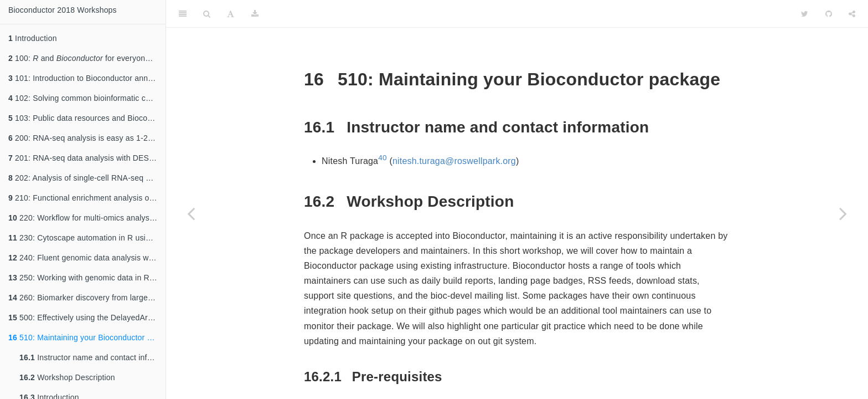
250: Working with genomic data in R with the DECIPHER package (87, 278)
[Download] (255, 14)
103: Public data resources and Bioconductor (87, 118)
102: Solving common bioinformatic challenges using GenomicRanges (87, 98)
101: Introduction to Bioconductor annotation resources (87, 78)
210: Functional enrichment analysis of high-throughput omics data (87, 198)
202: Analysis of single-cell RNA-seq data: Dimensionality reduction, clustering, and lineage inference (87, 178)
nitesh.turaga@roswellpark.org (454, 161)
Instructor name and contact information (92, 357)
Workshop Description (67, 377)
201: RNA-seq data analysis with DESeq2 (85, 158)
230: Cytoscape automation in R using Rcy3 (87, 238)
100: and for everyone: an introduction (87, 58)
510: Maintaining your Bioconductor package (87, 337)
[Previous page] (191, 213)
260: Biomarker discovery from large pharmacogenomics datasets (87, 298)
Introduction (33, 38)
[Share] (852, 14)
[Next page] (843, 213)
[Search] (207, 14)
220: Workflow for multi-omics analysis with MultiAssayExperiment (87, 218)
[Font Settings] (231, 14)
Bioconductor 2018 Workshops (63, 10)
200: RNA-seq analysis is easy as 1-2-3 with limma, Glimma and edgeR (87, 138)
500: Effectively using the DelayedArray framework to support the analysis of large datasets (87, 318)
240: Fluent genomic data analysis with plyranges (87, 258)
